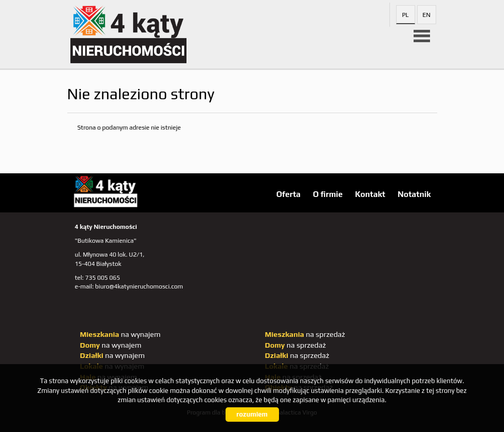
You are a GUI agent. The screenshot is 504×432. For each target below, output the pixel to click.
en (426, 15)
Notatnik (414, 194)
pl (405, 15)
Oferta (288, 194)
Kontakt (370, 194)
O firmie (328, 194)
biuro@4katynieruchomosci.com (139, 286)
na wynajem (120, 334)
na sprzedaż (305, 334)
